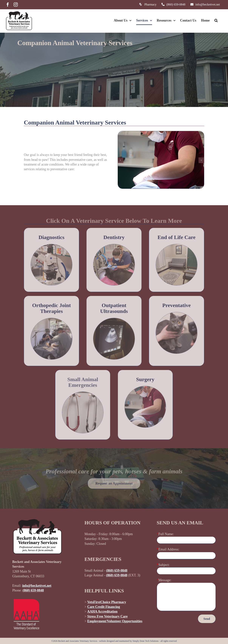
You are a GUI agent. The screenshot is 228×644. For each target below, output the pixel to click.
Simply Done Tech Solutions (146, 641)
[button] (216, 20)
